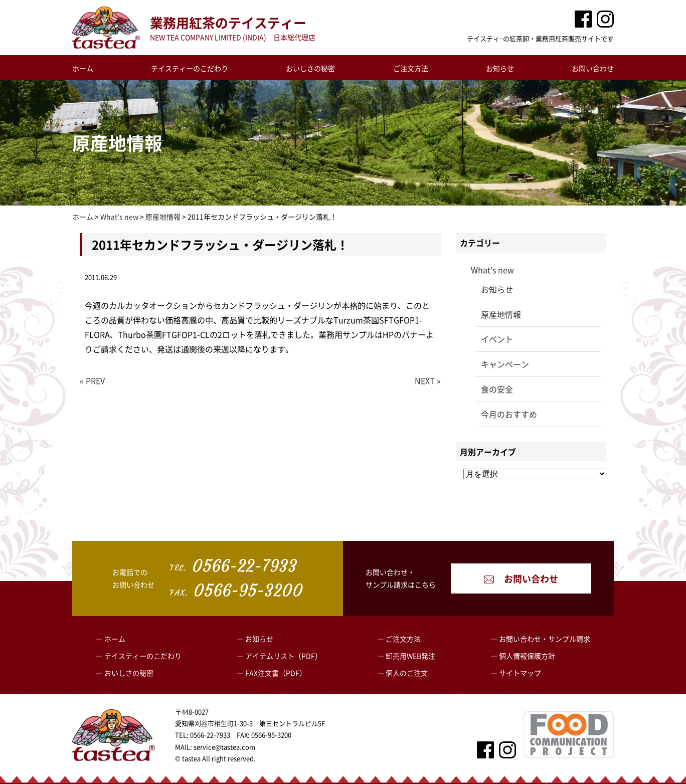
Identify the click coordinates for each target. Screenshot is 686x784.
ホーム (83, 68)
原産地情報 (501, 314)
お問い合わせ (593, 68)
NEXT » (428, 380)
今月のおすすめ (509, 414)
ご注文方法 (411, 68)
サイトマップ (520, 673)
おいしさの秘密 (310, 68)
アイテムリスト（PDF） (284, 656)
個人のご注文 (407, 673)
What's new (492, 270)
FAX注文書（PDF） (276, 673)
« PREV (92, 380)
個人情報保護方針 (527, 656)
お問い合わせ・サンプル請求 (545, 639)
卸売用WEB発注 (410, 656)
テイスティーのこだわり (190, 68)
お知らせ (500, 68)
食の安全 (497, 389)
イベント (497, 339)
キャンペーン (505, 364)
